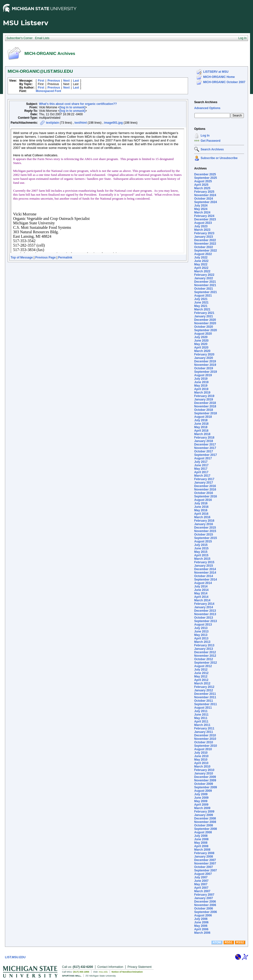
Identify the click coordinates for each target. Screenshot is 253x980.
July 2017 (201, 462)
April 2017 (201, 472)
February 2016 (204, 521)
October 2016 (204, 493)
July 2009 (201, 794)
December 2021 (205, 282)
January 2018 (204, 441)
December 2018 (205, 403)
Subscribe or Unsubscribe (219, 158)
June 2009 (201, 798)
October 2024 (204, 199)
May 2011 (201, 718)
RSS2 (240, 942)
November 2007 (205, 863)
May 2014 (201, 593)
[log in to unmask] (73, 107)
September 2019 (206, 372)
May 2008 (201, 843)
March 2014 (202, 600)
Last (76, 81)
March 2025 (202, 188)
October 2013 (204, 618)
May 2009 (201, 801)
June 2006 (201, 922)
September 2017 (206, 455)
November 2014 (205, 573)
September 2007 (206, 870)
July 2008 (201, 836)
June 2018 (201, 424)
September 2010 (206, 746)
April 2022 (201, 268)
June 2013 (201, 631)
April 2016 (201, 514)
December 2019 (205, 361)
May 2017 (201, 469)
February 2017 (204, 479)
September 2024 (206, 202)
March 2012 (202, 683)
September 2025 (206, 178)
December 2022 (205, 240)
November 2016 (205, 490)
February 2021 (204, 313)
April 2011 (201, 722)
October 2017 (204, 451)
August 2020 (203, 334)
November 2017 (205, 448)
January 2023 (204, 237)
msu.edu (103, 972)
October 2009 (204, 784)
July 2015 (201, 545)
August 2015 (203, 541)
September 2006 (206, 912)
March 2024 (202, 212)
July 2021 (201, 299)
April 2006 (201, 929)
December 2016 (205, 486)
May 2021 (201, 306)
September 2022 (206, 251)
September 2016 (206, 496)
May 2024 (201, 209)
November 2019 (205, 365)
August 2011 (203, 708)
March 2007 (202, 891)
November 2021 (205, 285)
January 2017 (204, 483)
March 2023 (202, 230)
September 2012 (206, 663)
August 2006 (203, 915)
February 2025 (204, 192)
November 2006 (205, 905)
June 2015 (201, 548)
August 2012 (203, 666)
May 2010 (201, 760)
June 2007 (201, 881)
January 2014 (204, 607)
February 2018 (204, 438)
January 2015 (204, 566)
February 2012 (204, 687)
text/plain (53, 123)
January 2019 (204, 399)
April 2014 (201, 597)
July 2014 (201, 586)
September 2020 (206, 330)
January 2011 (204, 732)
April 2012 (201, 680)
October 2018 (204, 410)
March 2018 (202, 434)
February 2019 (204, 396)
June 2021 (201, 303)
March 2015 (202, 559)
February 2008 (204, 853)
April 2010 (201, 763)
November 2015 (205, 531)
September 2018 (206, 413)
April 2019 (201, 389)
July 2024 (201, 206)
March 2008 (202, 850)
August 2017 (203, 458)
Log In (205, 136)
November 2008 (205, 822)
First (41, 81)
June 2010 (201, 756)
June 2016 (201, 507)
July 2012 (201, 670)
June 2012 (201, 673)
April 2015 (201, 555)
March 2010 (202, 767)
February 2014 (204, 604)
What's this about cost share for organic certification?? (78, 104)
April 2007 (201, 888)
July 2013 (201, 628)
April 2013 (201, 638)
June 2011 (201, 715)
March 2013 (202, 642)
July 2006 (201, 919)
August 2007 (203, 874)
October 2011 (204, 701)
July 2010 (201, 753)
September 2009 (206, 787)
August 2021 (203, 296)
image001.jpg (113, 123)
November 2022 (205, 244)
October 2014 (204, 576)
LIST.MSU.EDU (15, 957)
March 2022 (202, 271)
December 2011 (205, 694)
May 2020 (201, 344)
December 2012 (205, 652)
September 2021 (206, 292)
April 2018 (201, 431)
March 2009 (202, 808)
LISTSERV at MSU (216, 72)
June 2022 (201, 261)
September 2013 (206, 621)
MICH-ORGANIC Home (219, 77)
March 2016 (202, 517)
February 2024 (204, 216)
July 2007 (201, 877)
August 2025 (203, 181)
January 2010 (204, 773)
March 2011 (202, 725)
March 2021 (202, 309)
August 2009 (203, 791)
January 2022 (204, 278)
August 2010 (203, 749)
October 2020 (204, 327)
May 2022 (201, 264)
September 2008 (206, 829)
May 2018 (201, 427)
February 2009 (204, 812)
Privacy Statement (139, 967)
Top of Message (22, 257)
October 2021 (204, 289)
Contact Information (110, 967)
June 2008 (201, 839)
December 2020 (205, 320)
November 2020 (205, 323)
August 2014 (203, 583)
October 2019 (204, 368)
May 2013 (201, 635)
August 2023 (203, 223)
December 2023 (205, 219)
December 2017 (205, 444)
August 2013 (203, 625)
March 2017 (202, 476)
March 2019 (202, 393)
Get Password (211, 141)
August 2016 (203, 500)
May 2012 (201, 677)
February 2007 (204, 895)
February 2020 (204, 354)
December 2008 (205, 818)
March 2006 (202, 933)
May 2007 (201, 884)
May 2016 (201, 510)
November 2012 (205, 656)
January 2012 (204, 690)
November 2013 (205, 614)
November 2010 (205, 739)
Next (66, 81)
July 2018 (201, 420)
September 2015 (206, 538)
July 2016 (201, 503)
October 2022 (204, 247)
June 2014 (201, 590)
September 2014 (206, 580)
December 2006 (205, 902)
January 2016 (204, 524)
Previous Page (46, 257)
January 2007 (204, 898)
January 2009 (204, 815)
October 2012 (204, 659)
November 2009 (205, 780)
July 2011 (201, 711)
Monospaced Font (49, 91)
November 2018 (205, 406)
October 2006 (204, 909)
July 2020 (201, 337)
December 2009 (205, 777)
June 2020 (201, 341)
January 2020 (204, 358)
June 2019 (201, 382)
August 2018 (203, 417)
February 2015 (204, 562)
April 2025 (201, 185)
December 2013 (205, 611)
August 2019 (203, 375)
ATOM (217, 942)
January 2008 (204, 857)
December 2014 (205, 569)
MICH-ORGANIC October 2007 (224, 82)
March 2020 (202, 351)
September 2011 (206, 704)
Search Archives (206, 102)
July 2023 (201, 226)
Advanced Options (207, 108)
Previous (54, 81)
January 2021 (204, 316)
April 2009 (201, 805)
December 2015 (205, 528)
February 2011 (204, 728)
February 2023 (204, 233)
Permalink (65, 257)
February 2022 (204, 275)
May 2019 (201, 386)
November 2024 (205, 195)
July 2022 (201, 257)
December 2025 (205, 174)
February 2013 (204, 645)
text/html (81, 123)
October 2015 (204, 535)
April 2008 (201, 846)
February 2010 (204, 770)
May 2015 (201, 552)
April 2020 (201, 348)
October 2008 (204, 825)
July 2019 (201, 379)
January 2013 (204, 649)
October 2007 (204, 867)
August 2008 (203, 832)
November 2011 (205, 697)
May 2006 (201, 926)
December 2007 (205, 860)
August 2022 (203, 254)
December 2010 (205, 735)
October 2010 (204, 742)
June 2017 (201, 465)
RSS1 (229, 942)
